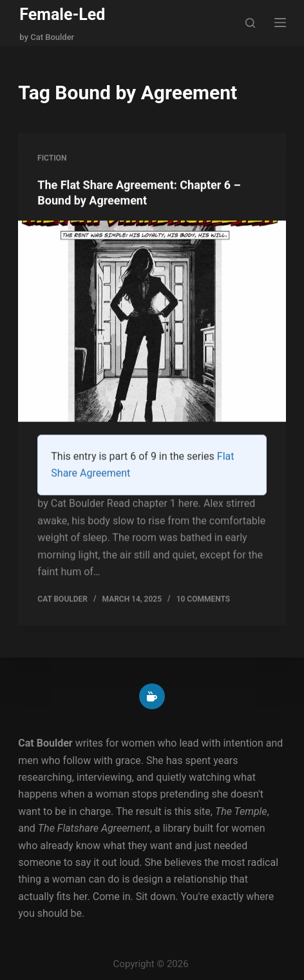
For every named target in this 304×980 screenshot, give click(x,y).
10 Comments (204, 600)
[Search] (250, 23)
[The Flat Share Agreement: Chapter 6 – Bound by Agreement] (152, 322)
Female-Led (62, 15)
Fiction (52, 158)
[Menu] (280, 23)
